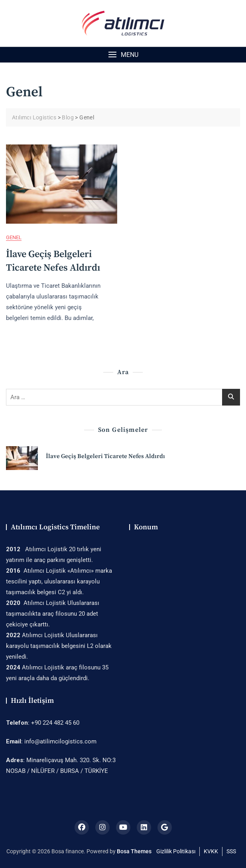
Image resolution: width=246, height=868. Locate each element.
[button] (123, 55)
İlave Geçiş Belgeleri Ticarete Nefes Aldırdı (105, 456)
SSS (231, 851)
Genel (14, 237)
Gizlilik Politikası (176, 851)
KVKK (211, 851)
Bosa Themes (134, 851)
